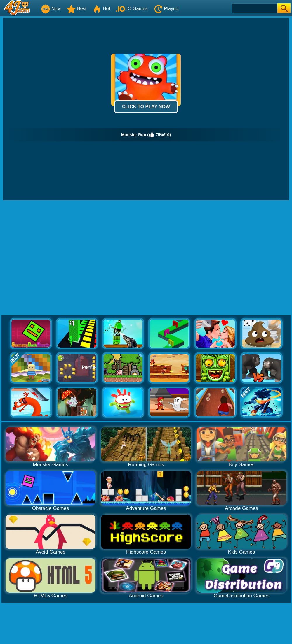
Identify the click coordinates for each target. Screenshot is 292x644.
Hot (101, 9)
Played (166, 9)
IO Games (132, 9)
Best (77, 9)
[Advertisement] (55, 258)
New (51, 9)
